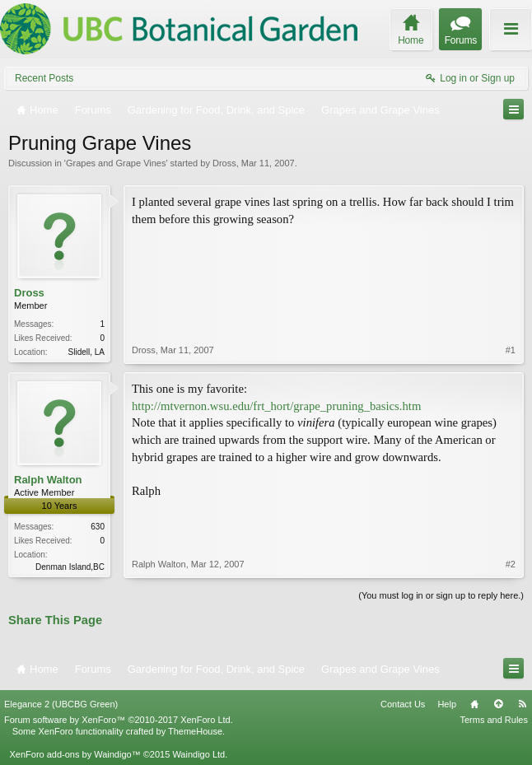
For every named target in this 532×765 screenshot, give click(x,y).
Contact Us (403, 704)
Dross (224, 163)
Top (498, 704)
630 (98, 527)
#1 (511, 350)
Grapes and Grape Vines (116, 163)
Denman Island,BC (70, 567)
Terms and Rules (494, 720)
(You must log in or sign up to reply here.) (441, 595)
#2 (511, 564)
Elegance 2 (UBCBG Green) (61, 704)
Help (447, 704)
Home (474, 704)
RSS (522, 704)
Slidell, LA (86, 352)
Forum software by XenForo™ (119, 720)
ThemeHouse (195, 731)
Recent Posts (44, 78)
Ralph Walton (48, 480)
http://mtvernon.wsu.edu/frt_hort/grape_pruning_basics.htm (276, 406)
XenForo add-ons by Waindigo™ (75, 754)
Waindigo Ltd (198, 754)
